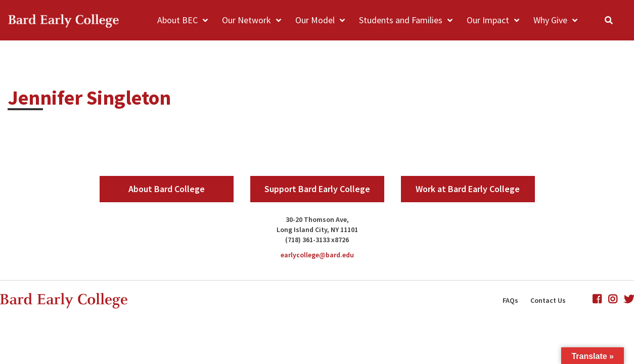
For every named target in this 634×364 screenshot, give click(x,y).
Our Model (315, 20)
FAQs (510, 300)
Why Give (550, 20)
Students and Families (401, 20)
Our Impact (488, 20)
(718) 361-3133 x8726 (317, 240)
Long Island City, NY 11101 (317, 230)
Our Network (246, 20)
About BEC (177, 20)
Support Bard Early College (317, 189)
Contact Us (548, 300)
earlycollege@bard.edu (317, 255)
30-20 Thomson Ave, (317, 219)
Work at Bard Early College (468, 189)
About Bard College (167, 189)
